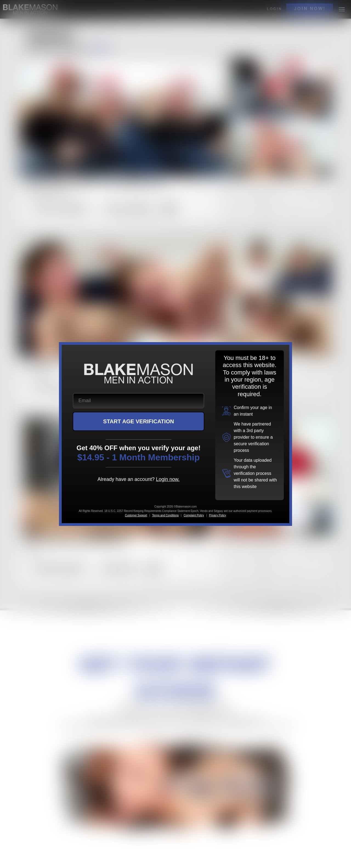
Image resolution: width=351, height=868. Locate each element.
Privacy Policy (217, 515)
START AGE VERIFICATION (139, 421)
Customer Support (136, 515)
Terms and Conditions (165, 515)
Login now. (168, 479)
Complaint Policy (194, 515)
